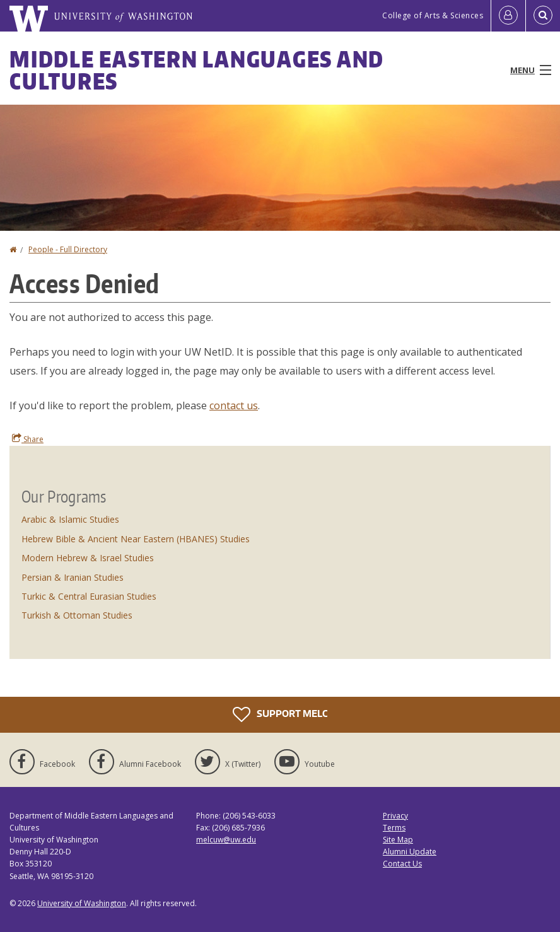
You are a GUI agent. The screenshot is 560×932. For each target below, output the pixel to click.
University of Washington (82, 903)
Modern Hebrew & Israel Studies (88, 558)
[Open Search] (543, 16)
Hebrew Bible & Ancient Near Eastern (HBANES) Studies (136, 539)
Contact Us (402, 864)
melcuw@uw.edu (226, 840)
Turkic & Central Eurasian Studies (89, 596)
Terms (394, 828)
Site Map (398, 840)
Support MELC (280, 714)
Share (28, 439)
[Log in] (508, 16)
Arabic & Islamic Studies (70, 519)
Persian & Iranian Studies (73, 577)
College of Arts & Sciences (433, 15)
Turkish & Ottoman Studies (77, 615)
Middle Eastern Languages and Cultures (197, 70)
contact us (234, 405)
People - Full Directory (68, 249)
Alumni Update (410, 852)
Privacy (395, 816)
